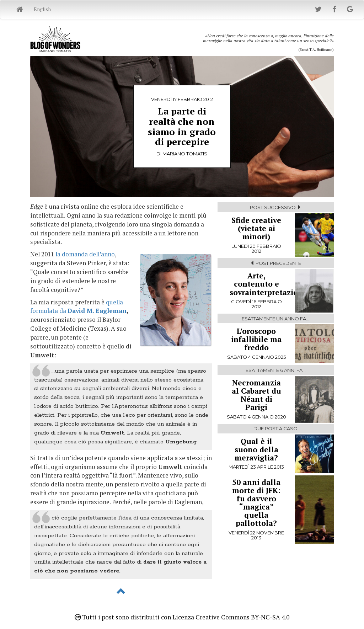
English (42, 9)
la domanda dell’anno (85, 254)
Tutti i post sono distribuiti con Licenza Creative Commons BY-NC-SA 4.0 (182, 617)
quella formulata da (78, 306)
